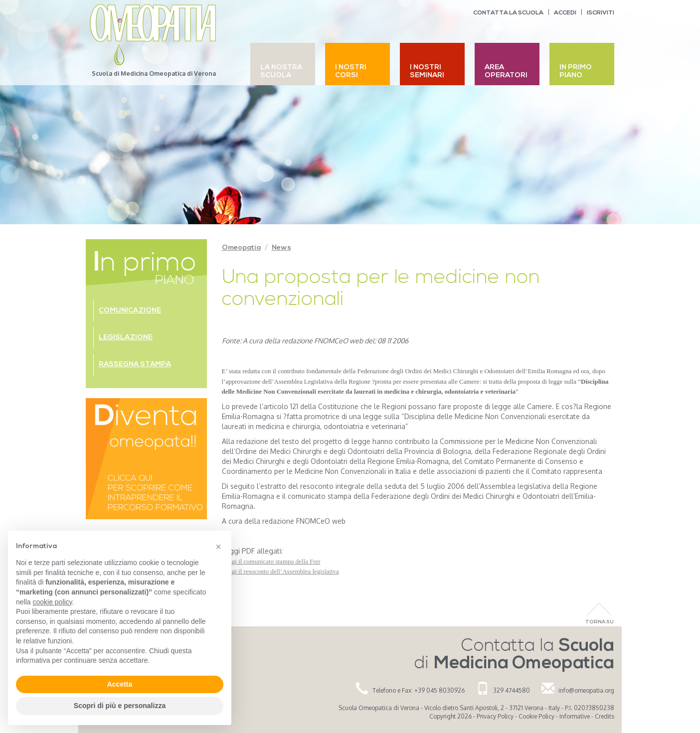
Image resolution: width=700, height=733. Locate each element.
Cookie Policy (536, 716)
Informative (575, 716)
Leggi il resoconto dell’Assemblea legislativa (280, 571)
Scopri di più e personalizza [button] (120, 706)
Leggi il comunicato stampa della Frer (271, 561)
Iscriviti (601, 13)
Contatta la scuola (508, 13)
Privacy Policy (495, 716)
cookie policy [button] (52, 602)
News (281, 248)
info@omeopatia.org (586, 690)
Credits (605, 716)
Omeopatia (241, 248)
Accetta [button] (120, 684)
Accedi (565, 13)
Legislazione (126, 338)
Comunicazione (130, 311)
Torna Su (600, 622)
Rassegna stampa (135, 365)
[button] (218, 547)
